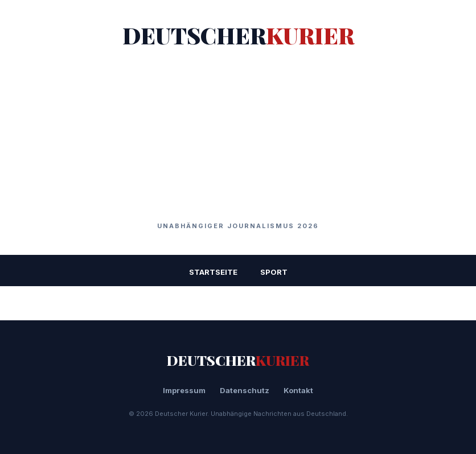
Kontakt (298, 390)
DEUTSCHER (238, 35)
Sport (274, 272)
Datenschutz (245, 390)
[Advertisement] (238, 136)
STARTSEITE (213, 272)
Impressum (184, 390)
